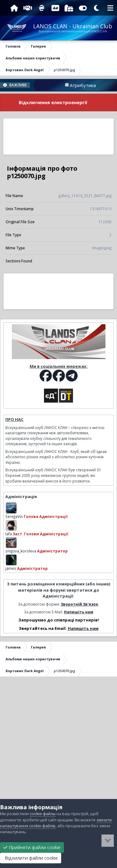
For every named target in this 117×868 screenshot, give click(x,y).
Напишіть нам (79, 612)
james (11, 568)
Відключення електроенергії (53, 102)
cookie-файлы (43, 814)
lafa (9, 534)
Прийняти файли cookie (32, 847)
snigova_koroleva (21, 551)
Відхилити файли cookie (31, 858)
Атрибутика (92, 85)
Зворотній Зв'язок (79, 604)
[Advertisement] (59, 136)
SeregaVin (14, 516)
